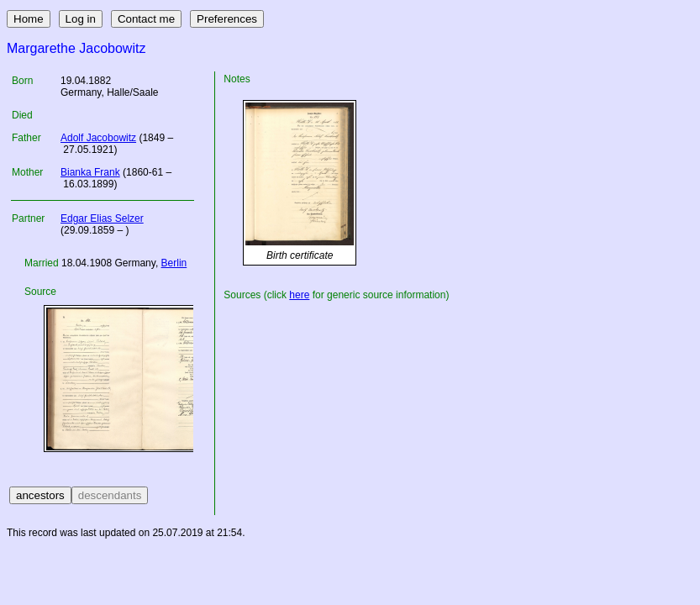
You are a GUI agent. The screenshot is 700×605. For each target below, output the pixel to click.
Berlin (174, 263)
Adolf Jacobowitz (98, 138)
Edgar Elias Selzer (102, 218)
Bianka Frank (90, 172)
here (299, 295)
